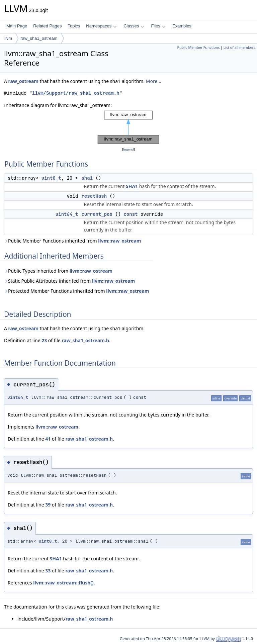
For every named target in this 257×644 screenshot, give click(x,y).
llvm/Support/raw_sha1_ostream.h (76, 93)
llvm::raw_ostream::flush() (63, 583)
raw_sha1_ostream (39, 38)
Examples (182, 26)
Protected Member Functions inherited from (76, 291)
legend (128, 149)
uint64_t (67, 214)
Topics (74, 26)
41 (48, 439)
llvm (8, 38)
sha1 (87, 178)
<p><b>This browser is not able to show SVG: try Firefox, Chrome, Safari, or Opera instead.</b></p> (128, 127)
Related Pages (47, 26)
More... (154, 81)
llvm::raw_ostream (119, 241)
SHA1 (132, 186)
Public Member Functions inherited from (72, 241)
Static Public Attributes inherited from (69, 281)
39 (48, 505)
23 (44, 340)
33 (48, 571)
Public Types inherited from (58, 271)
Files (158, 26)
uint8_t (51, 178)
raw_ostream (23, 81)
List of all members (239, 48)
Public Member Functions (198, 48)
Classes (134, 26)
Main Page (17, 26)
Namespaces (101, 26)
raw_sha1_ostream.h (85, 340)
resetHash (94, 196)
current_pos (97, 214)
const (131, 214)
